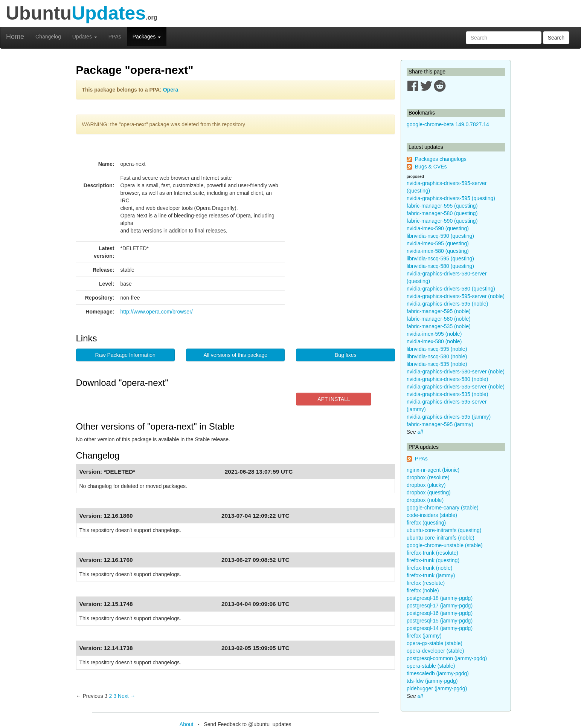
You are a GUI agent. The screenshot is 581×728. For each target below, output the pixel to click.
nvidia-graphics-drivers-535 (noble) (447, 394)
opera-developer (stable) (435, 651)
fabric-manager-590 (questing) (442, 221)
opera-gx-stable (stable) (435, 643)
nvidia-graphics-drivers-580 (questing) (451, 289)
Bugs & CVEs (431, 167)
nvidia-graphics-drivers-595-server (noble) (456, 296)
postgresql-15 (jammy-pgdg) (440, 621)
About (187, 724)
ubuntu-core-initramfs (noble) (441, 538)
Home (15, 37)
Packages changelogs (441, 159)
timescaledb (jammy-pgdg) (438, 673)
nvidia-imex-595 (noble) (434, 334)
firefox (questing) (426, 523)
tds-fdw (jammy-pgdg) (432, 681)
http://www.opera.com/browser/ (157, 312)
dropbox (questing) (429, 492)
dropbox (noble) (425, 500)
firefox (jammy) (424, 636)
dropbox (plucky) (426, 485)
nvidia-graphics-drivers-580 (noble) (447, 379)
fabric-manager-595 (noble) (439, 311)
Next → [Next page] (127, 696)
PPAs (115, 37)
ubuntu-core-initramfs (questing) (444, 530)
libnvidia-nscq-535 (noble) (437, 364)
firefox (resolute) (426, 583)
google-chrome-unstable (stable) (445, 545)
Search (556, 38)
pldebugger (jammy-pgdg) (437, 688)
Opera (171, 90)
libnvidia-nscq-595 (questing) (440, 258)
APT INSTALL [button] (334, 399)
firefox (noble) (423, 590)
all (420, 432)
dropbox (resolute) (428, 477)
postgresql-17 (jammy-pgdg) (440, 606)
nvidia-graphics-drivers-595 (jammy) (449, 417)
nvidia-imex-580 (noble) (434, 341)
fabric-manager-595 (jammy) (440, 424)
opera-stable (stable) (431, 666)
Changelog (48, 37)
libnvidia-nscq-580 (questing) (440, 266)
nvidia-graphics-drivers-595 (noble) (447, 304)
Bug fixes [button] (346, 355)
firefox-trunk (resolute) (432, 553)
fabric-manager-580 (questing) (442, 213)
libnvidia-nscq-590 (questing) (440, 236)
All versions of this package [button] (235, 355)
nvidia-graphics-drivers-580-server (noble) (456, 372)
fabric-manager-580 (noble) (439, 319)
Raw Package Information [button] (125, 355)
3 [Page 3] (115, 696)
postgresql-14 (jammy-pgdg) (440, 628)
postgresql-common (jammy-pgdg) (447, 658)
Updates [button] (85, 37)
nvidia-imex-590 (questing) (438, 228)
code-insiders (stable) (432, 515)
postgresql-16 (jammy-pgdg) (440, 613)
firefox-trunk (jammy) (431, 575)
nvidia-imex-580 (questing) (438, 251)
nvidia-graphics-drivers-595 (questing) (451, 198)
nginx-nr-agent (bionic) (433, 470)
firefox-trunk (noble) (429, 568)
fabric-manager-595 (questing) (442, 206)
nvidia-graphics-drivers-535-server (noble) (456, 387)
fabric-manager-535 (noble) (439, 326)
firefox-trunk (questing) (433, 560)
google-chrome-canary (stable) (443, 508)
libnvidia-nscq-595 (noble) (437, 349)
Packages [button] (147, 37)
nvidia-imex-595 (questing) (438, 243)
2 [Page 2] (110, 696)
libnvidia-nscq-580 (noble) (437, 356)
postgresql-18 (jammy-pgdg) (440, 598)
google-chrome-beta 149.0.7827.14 (448, 124)
